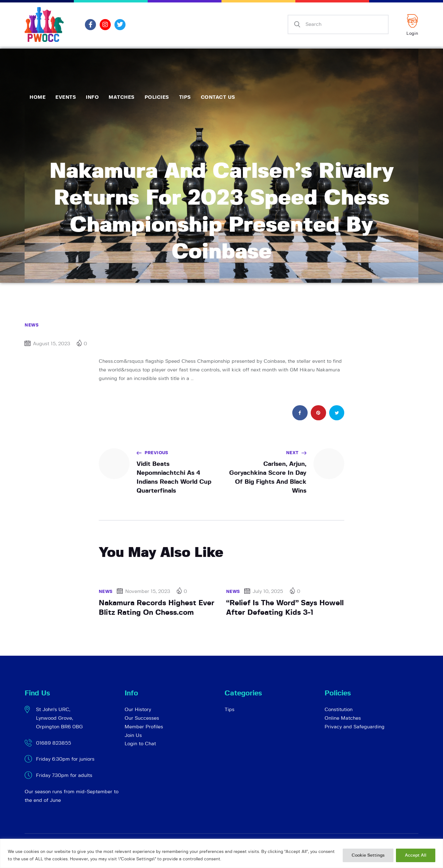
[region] (221, 853)
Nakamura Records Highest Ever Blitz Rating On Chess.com (157, 608)
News (32, 325)
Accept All (416, 855)
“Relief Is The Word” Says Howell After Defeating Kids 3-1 (285, 608)
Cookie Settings (368, 855)
